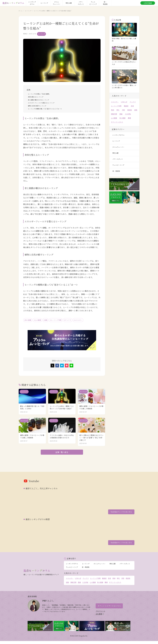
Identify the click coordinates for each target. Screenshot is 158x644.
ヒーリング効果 (116, 106)
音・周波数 (116, 171)
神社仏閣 (115, 153)
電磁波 (126, 106)
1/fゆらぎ (124, 102)
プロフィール (100, 613)
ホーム (21, 11)
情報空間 (114, 114)
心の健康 (114, 118)
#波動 (48, 320)
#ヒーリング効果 (60, 320)
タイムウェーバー (118, 147)
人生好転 (128, 114)
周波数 (130, 110)
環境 (129, 118)
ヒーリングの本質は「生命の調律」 (39, 94)
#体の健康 (28, 320)
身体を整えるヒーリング (36, 97)
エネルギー (115, 102)
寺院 (123, 110)
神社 (118, 110)
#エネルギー (84, 320)
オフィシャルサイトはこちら (109, 608)
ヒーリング (28, 11)
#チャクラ (73, 320)
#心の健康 (39, 320)
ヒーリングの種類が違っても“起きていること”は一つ (45, 108)
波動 (136, 110)
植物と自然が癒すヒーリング (37, 105)
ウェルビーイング (118, 165)
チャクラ (133, 102)
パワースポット (118, 159)
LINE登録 (148, 3)
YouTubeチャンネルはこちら (120, 513)
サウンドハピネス (117, 122)
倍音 (132, 106)
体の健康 (122, 118)
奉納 (112, 110)
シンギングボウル (118, 135)
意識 (121, 114)
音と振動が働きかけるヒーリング (38, 99)
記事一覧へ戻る (62, 453)
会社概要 (100, 617)
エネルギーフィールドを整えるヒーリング (41, 102)
